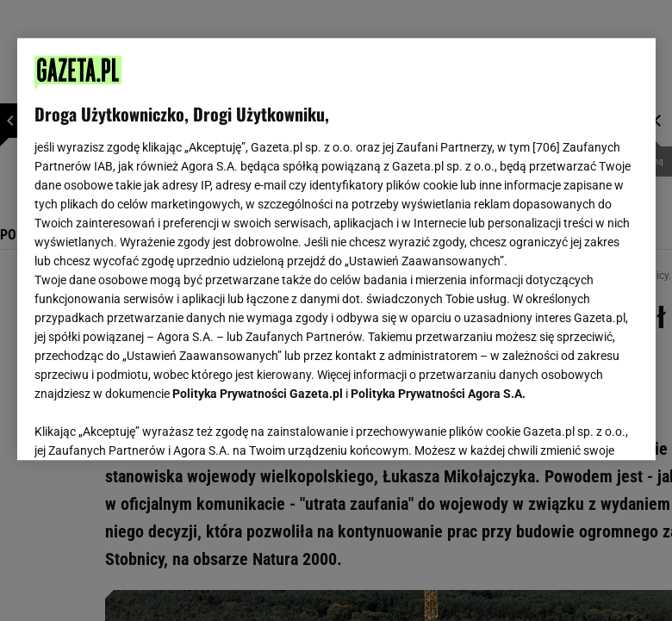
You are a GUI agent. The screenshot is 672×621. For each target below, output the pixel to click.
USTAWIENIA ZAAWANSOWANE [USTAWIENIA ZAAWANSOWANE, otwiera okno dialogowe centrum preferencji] (147, 425)
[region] (336, 249)
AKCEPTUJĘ (579, 426)
